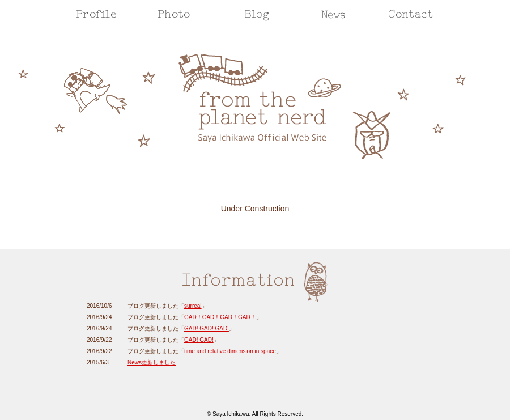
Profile (96, 14)
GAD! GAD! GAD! (207, 328)
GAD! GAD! (199, 340)
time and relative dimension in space (230, 351)
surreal (193, 306)
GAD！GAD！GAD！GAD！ (220, 317)
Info (333, 14)
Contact (411, 14)
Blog (257, 14)
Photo (174, 14)
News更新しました (152, 362)
